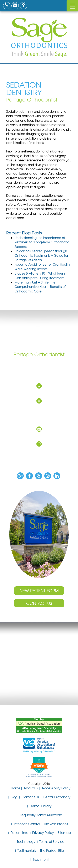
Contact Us (39, 603)
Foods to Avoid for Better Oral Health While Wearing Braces (42, 267)
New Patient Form (39, 590)
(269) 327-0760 (38, 393)
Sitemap (64, 832)
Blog (14, 797)
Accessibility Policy (56, 788)
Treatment (41, 859)
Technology (26, 841)
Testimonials (27, 850)
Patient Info (19, 832)
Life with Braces (56, 824)
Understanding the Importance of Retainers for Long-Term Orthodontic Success (42, 242)
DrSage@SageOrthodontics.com (38, 436)
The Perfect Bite (52, 850)
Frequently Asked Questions (41, 815)
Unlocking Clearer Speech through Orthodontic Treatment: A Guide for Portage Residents (41, 256)
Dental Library (41, 806)
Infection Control (27, 824)
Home (16, 788)
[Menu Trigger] (72, 6)
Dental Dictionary (57, 797)
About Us (31, 788)
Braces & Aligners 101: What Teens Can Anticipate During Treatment (40, 276)
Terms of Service (52, 841)
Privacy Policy (43, 832)
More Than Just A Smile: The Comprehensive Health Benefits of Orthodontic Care (40, 287)
